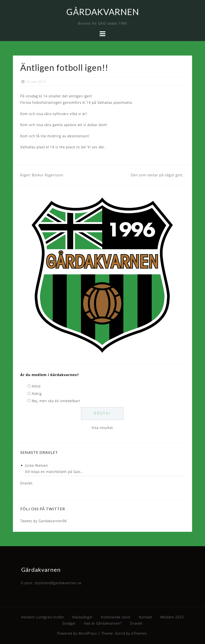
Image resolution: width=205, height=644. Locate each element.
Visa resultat (102, 428)
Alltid (36, 386)
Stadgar (69, 623)
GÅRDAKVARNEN (103, 12)
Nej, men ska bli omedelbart (56, 401)
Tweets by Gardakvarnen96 (44, 521)
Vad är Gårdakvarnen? (103, 623)
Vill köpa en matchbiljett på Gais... (54, 472)
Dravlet (27, 483)
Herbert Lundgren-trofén (43, 617)
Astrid (120, 633)
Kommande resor (116, 617)
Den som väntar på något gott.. (158, 175)
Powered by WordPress (77, 633)
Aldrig (37, 394)
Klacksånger (83, 617)
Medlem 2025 (172, 617)
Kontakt (146, 617)
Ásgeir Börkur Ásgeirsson (42, 175)
